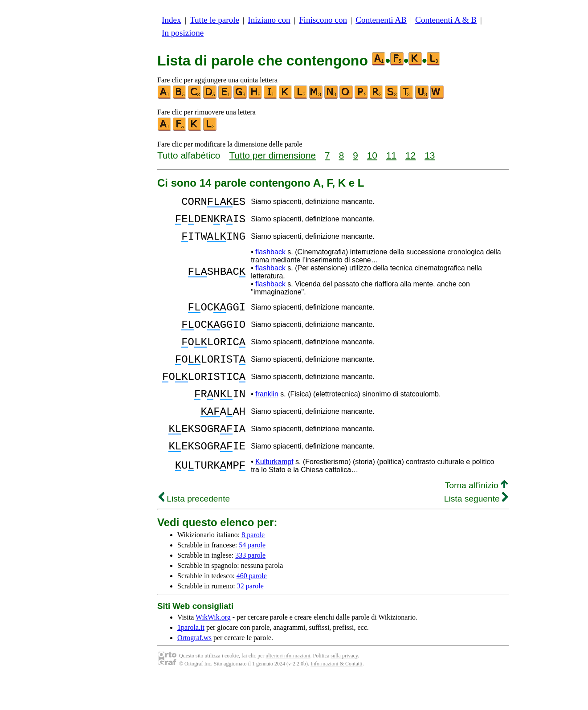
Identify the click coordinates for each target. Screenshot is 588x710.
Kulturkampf (274, 494)
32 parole (250, 618)
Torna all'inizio (476, 517)
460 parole (252, 608)
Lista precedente (194, 531)
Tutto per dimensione (272, 155)
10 (372, 155)
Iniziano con (269, 20)
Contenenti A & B (446, 20)
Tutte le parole (214, 20)
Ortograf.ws (194, 670)
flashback (270, 260)
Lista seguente (476, 531)
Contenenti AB (381, 20)
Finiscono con (323, 20)
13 (430, 155)
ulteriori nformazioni (288, 688)
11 (391, 155)
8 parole (253, 567)
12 (410, 155)
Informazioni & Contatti (337, 696)
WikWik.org (213, 649)
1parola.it (191, 659)
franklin (267, 417)
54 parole (252, 577)
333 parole (250, 587)
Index (171, 20)
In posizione (183, 33)
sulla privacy (344, 688)
